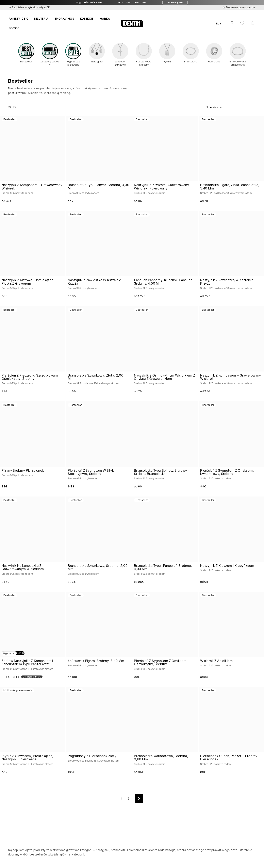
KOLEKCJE (87, 19)
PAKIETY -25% (18, 19)
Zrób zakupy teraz (175, 2)
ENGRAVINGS (64, 19)
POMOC (14, 28)
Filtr (13, 107)
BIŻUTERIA (41, 19)
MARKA (105, 19)
